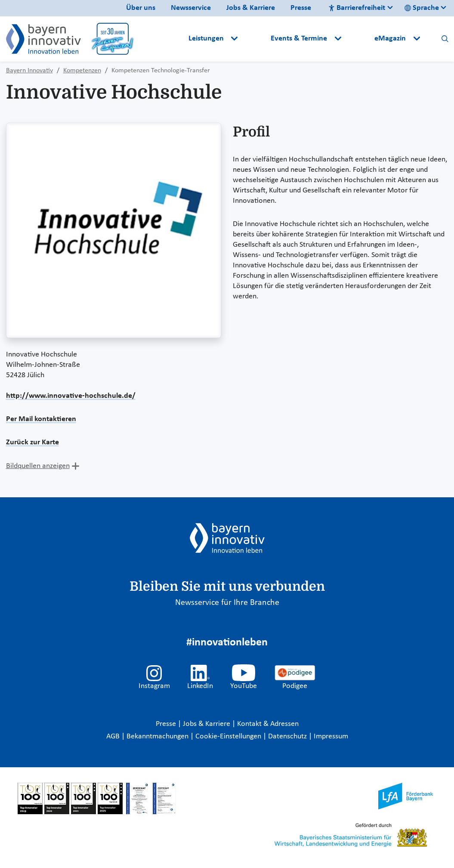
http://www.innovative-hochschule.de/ (71, 396)
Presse (301, 8)
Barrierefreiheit (357, 8)
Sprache (422, 8)
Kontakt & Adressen (268, 724)
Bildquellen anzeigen (38, 466)
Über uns (141, 8)
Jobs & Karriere (251, 8)
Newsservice (191, 8)
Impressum (331, 736)
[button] (255, 39)
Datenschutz (288, 736)
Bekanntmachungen (158, 736)
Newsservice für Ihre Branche (227, 603)
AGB (114, 736)
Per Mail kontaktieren (41, 419)
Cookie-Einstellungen (228, 736)
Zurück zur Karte (32, 442)
